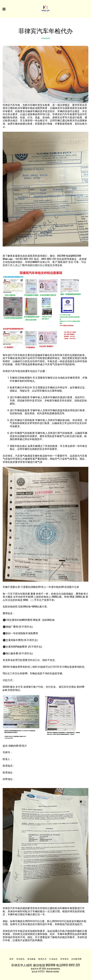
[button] (4, 9)
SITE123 (41, 971)
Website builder (53, 971)
